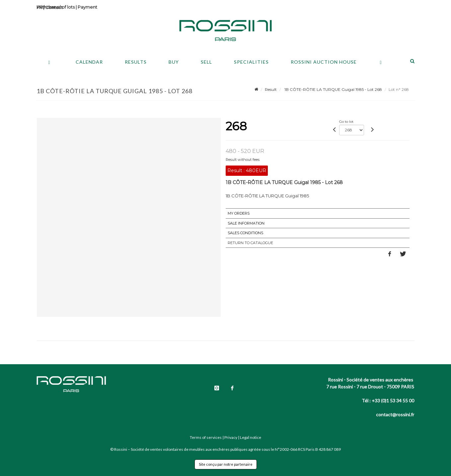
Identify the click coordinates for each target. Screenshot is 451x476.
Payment (87, 7)
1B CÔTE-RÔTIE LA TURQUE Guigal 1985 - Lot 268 (333, 89)
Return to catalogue (250, 243)
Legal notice (251, 437)
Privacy (231, 437)
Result (271, 89)
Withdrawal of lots (56, 7)
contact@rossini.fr (395, 414)
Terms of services (206, 437)
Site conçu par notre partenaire (226, 464)
